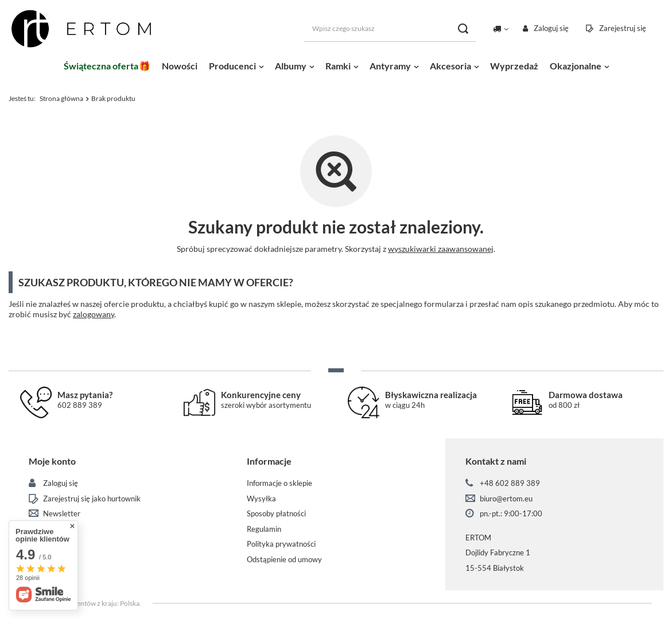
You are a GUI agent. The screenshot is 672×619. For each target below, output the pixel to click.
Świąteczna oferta (101, 66)
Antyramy (390, 66)
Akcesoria (450, 66)
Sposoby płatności (276, 514)
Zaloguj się (551, 28)
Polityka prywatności (281, 544)
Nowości (180, 66)
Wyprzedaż (514, 66)
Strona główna (61, 98)
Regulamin (264, 529)
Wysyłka (261, 499)
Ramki (338, 66)
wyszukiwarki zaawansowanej (441, 249)
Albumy (291, 66)
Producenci (232, 66)
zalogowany (94, 314)
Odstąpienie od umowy (284, 560)
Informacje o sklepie (279, 483)
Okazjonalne (576, 66)
